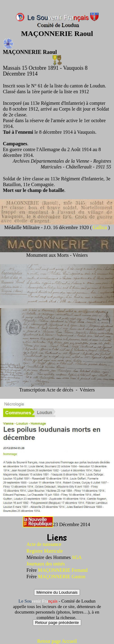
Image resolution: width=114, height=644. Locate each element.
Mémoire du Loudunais (57, 592)
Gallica (100, 227)
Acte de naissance (44, 544)
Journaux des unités (46, 564)
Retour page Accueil (57, 641)
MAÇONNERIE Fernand (63, 570)
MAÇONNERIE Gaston (62, 577)
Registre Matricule (45, 551)
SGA (77, 557)
